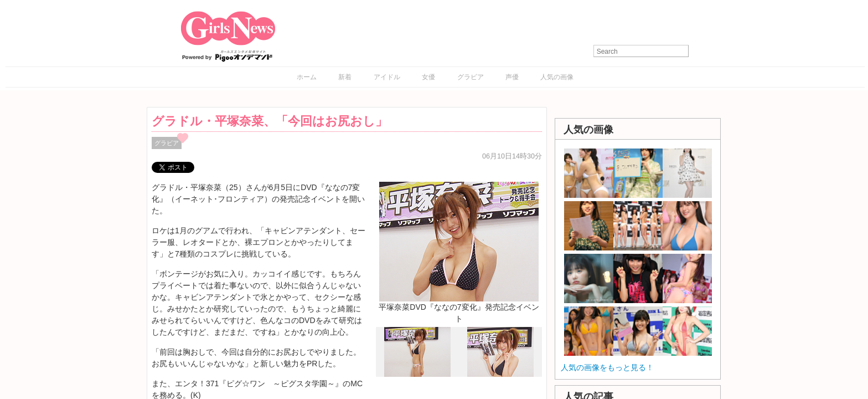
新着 (345, 77)
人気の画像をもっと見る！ (607, 367)
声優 (512, 77)
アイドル (387, 77)
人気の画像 (557, 77)
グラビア (471, 77)
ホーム (307, 77)
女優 (428, 77)
